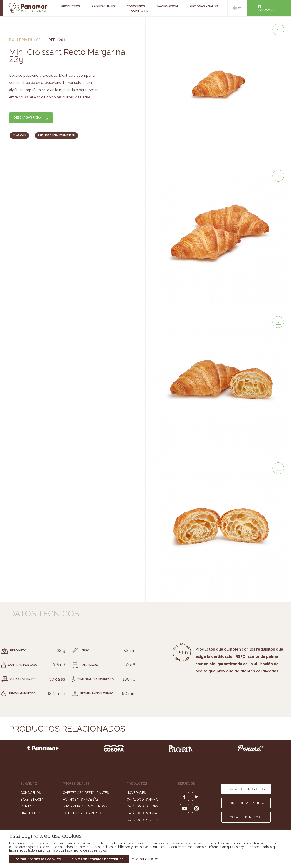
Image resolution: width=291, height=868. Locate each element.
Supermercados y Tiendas (85, 806)
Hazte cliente (33, 813)
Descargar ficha (28, 117)
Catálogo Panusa (142, 813)
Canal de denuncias (246, 817)
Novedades (136, 793)
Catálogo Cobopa (142, 806)
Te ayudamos (266, 8)
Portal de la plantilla (246, 803)
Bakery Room (32, 800)
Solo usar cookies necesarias (98, 859)
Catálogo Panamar (143, 800)
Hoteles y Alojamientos (84, 813)
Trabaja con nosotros (246, 789)
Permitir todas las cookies (38, 859)
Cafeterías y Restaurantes (86, 793)
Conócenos (31, 793)
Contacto (140, 11)
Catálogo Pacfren (143, 820)
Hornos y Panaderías (81, 800)
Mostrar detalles (145, 859)
